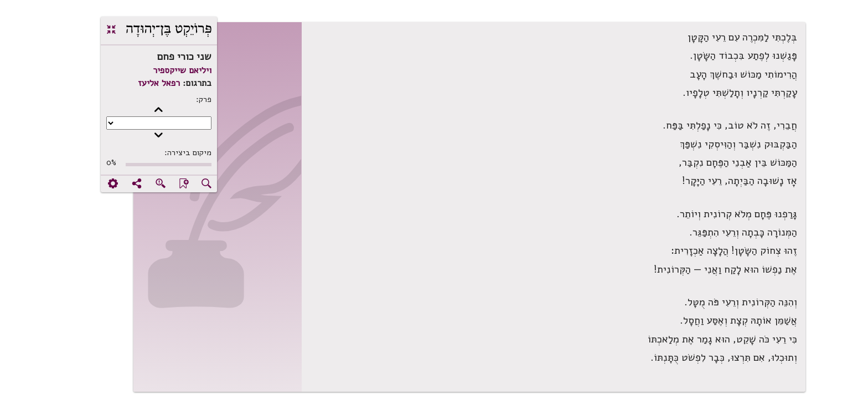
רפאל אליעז (123, 83)
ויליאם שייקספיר (147, 70)
